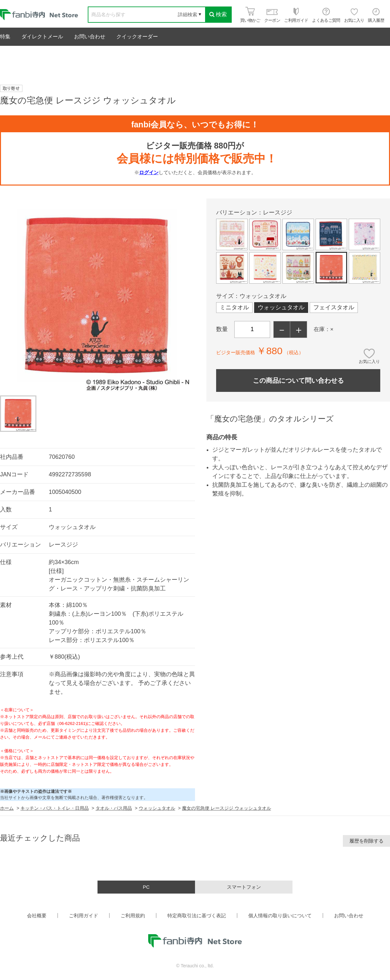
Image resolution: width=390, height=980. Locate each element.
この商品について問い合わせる (298, 380)
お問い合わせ (90, 37)
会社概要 (37, 916)
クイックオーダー (137, 37)
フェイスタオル (334, 307)
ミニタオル (234, 307)
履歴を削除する (366, 841)
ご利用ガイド (84, 916)
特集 (5, 37)
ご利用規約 (133, 916)
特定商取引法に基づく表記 (197, 916)
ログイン (149, 172)
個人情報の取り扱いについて (280, 916)
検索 (218, 14)
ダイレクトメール (42, 37)
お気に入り (369, 361)
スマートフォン (244, 887)
